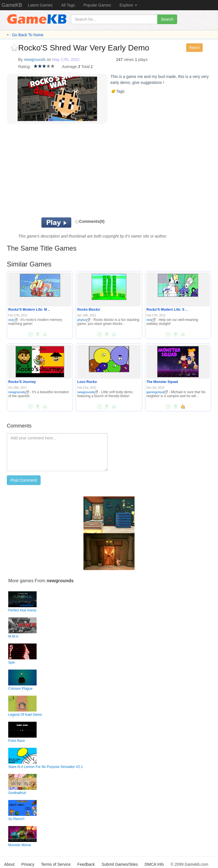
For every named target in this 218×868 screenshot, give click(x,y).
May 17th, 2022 (66, 60)
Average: (70, 67)
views (129, 60)
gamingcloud (157, 392)
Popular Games (97, 5)
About (9, 864)
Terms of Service (56, 864)
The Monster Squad (162, 382)
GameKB (12, 5)
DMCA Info (154, 864)
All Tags (68, 5)
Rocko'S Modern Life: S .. (167, 310)
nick (13, 320)
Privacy (28, 864)
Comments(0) (90, 221)
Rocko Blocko (89, 310)
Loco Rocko (87, 382)
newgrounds (35, 60)
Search (167, 19)
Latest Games (40, 5)
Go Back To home (28, 35)
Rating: (24, 67)
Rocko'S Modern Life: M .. (29, 310)
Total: (86, 67)
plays (143, 60)
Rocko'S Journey (22, 382)
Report (194, 48)
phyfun (84, 320)
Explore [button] (128, 5)
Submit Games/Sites (120, 864)
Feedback (86, 864)
